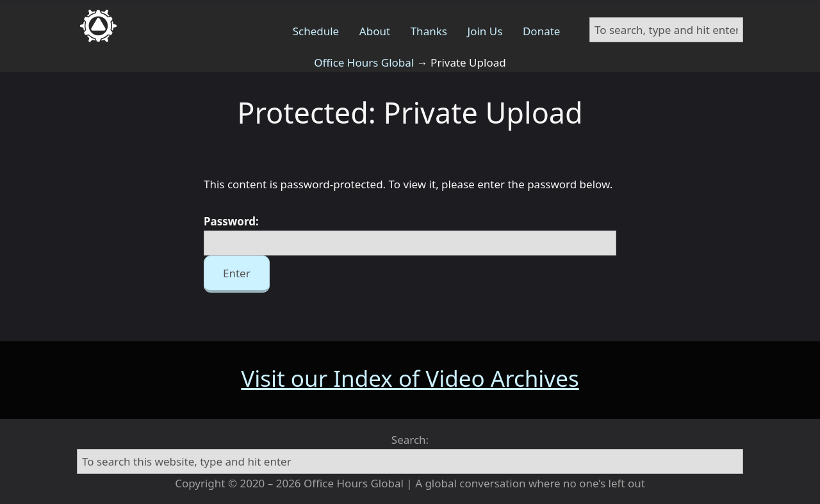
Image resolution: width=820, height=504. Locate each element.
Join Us (485, 31)
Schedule (316, 31)
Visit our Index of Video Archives (410, 378)
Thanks (429, 31)
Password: (410, 235)
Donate (541, 31)
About (375, 31)
